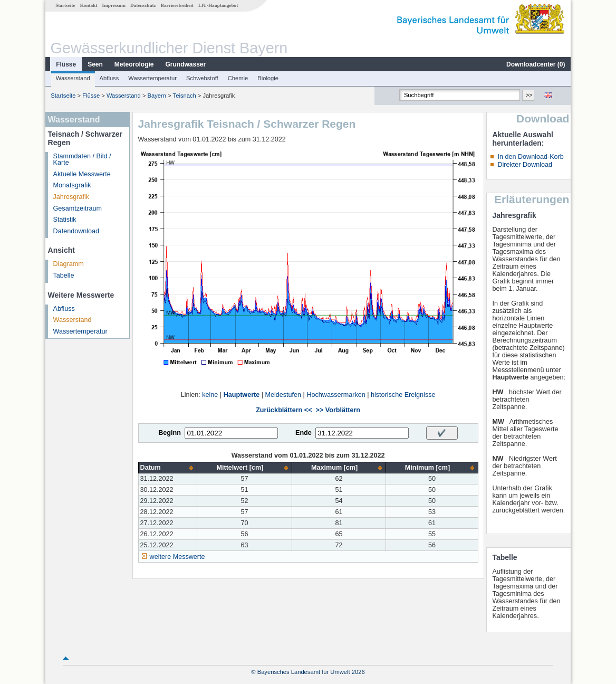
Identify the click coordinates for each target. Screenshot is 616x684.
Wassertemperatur (152, 78)
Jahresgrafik (71, 197)
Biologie (268, 78)
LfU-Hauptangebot (218, 5)
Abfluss (109, 78)
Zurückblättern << (284, 410)
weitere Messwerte (177, 557)
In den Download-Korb (530, 157)
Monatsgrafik (72, 185)
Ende (304, 433)
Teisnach (185, 96)
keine (210, 395)
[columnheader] (168, 468)
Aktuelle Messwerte (82, 174)
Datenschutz (143, 5)
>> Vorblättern (338, 410)
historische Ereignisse (403, 395)
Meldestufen (283, 395)
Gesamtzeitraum (78, 208)
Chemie (238, 78)
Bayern (157, 96)
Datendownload (76, 231)
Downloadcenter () (536, 64)
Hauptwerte (242, 395)
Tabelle (64, 275)
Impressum (114, 5)
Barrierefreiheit (177, 5)
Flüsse (66, 64)
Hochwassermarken (336, 395)
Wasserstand (73, 78)
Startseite (65, 5)
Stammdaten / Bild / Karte (82, 160)
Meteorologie (134, 64)
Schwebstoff (202, 78)
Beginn (170, 433)
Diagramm (69, 264)
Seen (95, 64)
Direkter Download (525, 165)
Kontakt (89, 5)
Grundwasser (186, 64)
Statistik (65, 220)
